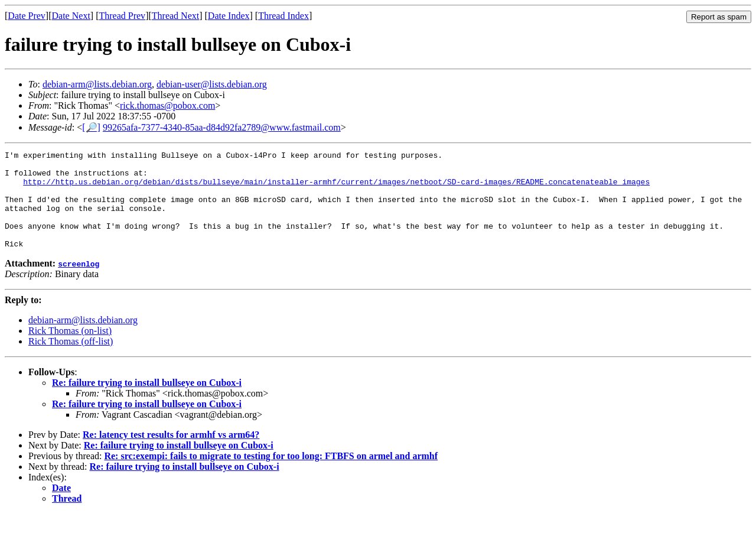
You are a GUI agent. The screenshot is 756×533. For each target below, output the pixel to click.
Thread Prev (122, 16)
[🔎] (91, 127)
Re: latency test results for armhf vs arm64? (171, 454)
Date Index (229, 16)
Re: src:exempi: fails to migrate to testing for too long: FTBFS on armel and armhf (271, 475)
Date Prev (27, 16)
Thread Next (175, 16)
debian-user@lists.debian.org (212, 84)
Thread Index (283, 16)
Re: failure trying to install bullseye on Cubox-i (147, 402)
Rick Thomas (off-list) (71, 361)
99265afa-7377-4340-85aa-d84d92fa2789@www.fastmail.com (222, 127)
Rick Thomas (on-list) (70, 350)
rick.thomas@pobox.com (167, 105)
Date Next (71, 16)
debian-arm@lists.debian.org (97, 84)
